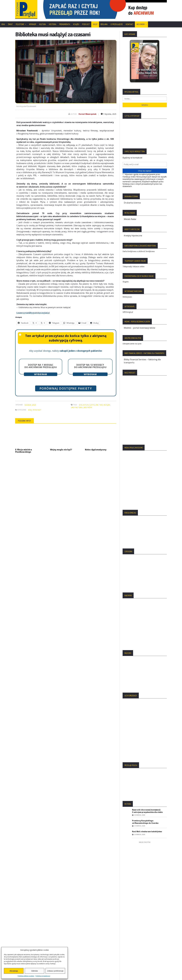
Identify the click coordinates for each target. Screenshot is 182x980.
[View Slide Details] (104, 9)
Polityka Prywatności (26, 924)
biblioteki (84, 405)
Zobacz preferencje (55, 971)
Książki (76, 24)
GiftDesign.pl (128, 312)
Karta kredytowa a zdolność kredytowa (139, 251)
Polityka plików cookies (26, 976)
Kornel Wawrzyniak (87, 114)
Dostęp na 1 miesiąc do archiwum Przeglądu (41, 366)
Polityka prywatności (43, 976)
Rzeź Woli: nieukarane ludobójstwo (147, 832)
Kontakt (130, 24)
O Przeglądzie (117, 24)
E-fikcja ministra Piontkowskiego (24, 451)
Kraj (3, 24)
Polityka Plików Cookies (28, 928)
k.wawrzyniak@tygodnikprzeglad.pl (33, 313)
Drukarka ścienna (132, 203)
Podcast (86, 24)
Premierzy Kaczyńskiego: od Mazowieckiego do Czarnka (145, 822)
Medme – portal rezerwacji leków (139, 328)
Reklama (104, 24)
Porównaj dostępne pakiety (66, 388)
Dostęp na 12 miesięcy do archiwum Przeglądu (90, 366)
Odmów (35, 971)
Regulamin (21, 937)
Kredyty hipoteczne (133, 236)
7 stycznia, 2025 (109, 114)
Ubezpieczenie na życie (132, 344)
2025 (34, 405)
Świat (10, 24)
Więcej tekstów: (145, 842)
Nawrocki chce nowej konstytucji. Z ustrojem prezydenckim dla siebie (147, 811)
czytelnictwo (96, 405)
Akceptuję (14, 971)
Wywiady (33, 24)
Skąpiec (126, 282)
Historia (53, 24)
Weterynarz (127, 297)
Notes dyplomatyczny (96, 450)
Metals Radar (130, 219)
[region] (104, 9)
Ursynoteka (77, 407)
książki (107, 405)
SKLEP (95, 24)
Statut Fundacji (23, 933)
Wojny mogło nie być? (61, 450)
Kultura (43, 24)
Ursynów (88, 407)
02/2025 (28, 405)
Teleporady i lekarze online (134, 266)
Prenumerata (65, 24)
